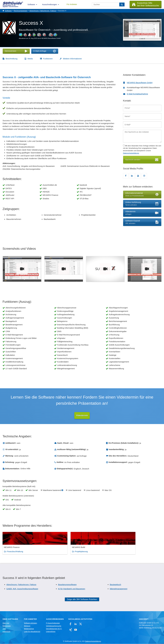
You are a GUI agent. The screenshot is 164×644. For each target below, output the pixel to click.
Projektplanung (54, 552)
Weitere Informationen (72, 59)
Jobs (4, 629)
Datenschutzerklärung (131, 153)
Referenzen (7, 626)
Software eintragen (30, 623)
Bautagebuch (115, 585)
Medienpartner (29, 629)
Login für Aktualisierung (32, 632)
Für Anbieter (72, 4)
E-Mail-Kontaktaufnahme (137, 94)
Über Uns (6, 623)
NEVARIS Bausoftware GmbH (140, 83)
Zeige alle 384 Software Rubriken (82, 599)
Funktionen (48, 59)
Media (30, 59)
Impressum (6, 632)
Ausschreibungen (50, 4)
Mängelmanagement (119, 589)
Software (31, 4)
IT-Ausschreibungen (53, 623)
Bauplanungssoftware (67, 585)
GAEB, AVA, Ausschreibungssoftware (22, 589)
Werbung (27, 626)
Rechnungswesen (21, 11)
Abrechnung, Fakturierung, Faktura (43, 11)
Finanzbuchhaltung (15, 552)
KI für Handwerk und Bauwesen (72, 589)
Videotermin (82, 416)
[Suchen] (122, 4)
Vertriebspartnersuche (54, 626)
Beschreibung (12, 59)
